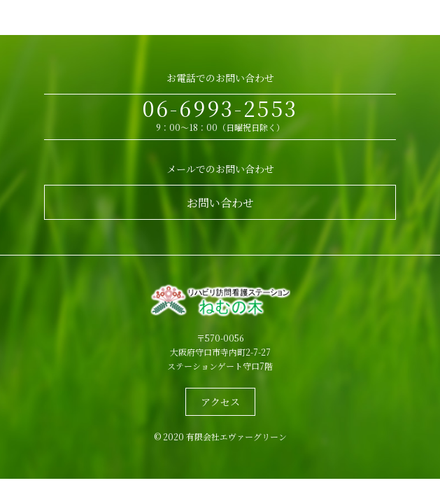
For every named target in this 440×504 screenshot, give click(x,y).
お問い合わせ (220, 203)
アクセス (220, 402)
